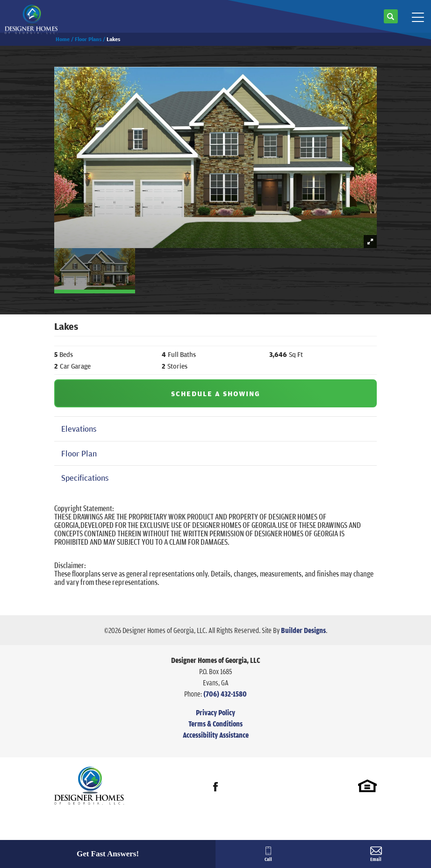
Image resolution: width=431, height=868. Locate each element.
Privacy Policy (215, 712)
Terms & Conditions (215, 724)
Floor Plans (88, 39)
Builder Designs (303, 630)
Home (63, 39)
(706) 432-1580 (225, 694)
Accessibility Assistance (216, 735)
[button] (391, 20)
